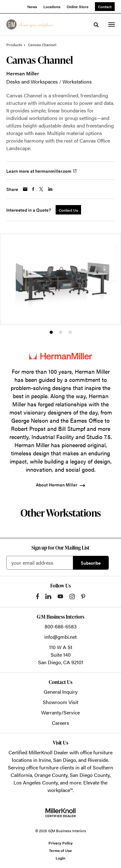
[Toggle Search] (96, 25)
